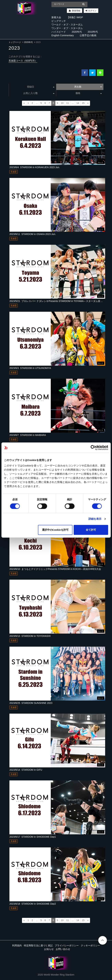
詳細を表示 (95, 519)
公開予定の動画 (88, 35)
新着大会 (56, 17)
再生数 (88, 87)
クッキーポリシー (90, 945)
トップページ (15, 42)
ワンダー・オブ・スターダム (67, 28)
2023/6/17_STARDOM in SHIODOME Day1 (33, 837)
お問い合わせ (63, 949)
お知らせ (49, 949)
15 (83, 103)
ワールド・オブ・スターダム (67, 25)
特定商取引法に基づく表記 (38, 945)
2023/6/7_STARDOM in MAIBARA (28, 435)
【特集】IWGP (75, 17)
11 (68, 103)
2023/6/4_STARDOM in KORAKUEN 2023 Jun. (35, 167)
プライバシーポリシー (67, 945)
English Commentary (63, 35)
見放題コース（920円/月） (23, 61)
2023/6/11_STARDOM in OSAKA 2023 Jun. (33, 234)
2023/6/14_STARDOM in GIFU (26, 770)
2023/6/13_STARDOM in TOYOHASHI (30, 636)
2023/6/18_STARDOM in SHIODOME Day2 (33, 904)
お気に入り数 (39, 93)
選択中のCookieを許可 (55, 530)
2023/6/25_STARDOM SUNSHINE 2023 (31, 703)
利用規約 (17, 945)
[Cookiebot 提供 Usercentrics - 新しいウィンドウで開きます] (93, 448)
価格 (89, 93)
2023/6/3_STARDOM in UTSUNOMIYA (30, 368)
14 (78, 103)
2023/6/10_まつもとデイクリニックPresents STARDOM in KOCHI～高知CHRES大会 (55, 569)
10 (62, 103)
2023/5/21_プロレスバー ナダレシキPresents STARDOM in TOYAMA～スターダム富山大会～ (60, 301)
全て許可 (91, 530)
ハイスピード (59, 32)
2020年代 (77, 32)
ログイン (92, 11)
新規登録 (76, 11)
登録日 (41, 87)
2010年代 (93, 32)
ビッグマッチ (59, 21)
